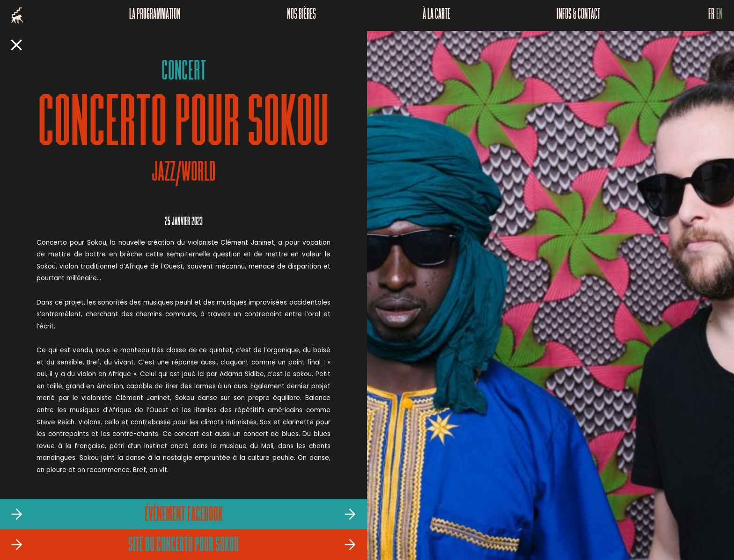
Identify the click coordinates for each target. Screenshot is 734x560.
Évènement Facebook (184, 516)
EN (719, 15)
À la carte (437, 15)
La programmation (155, 15)
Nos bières (301, 15)
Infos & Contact (578, 15)
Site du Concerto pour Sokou (183, 546)
